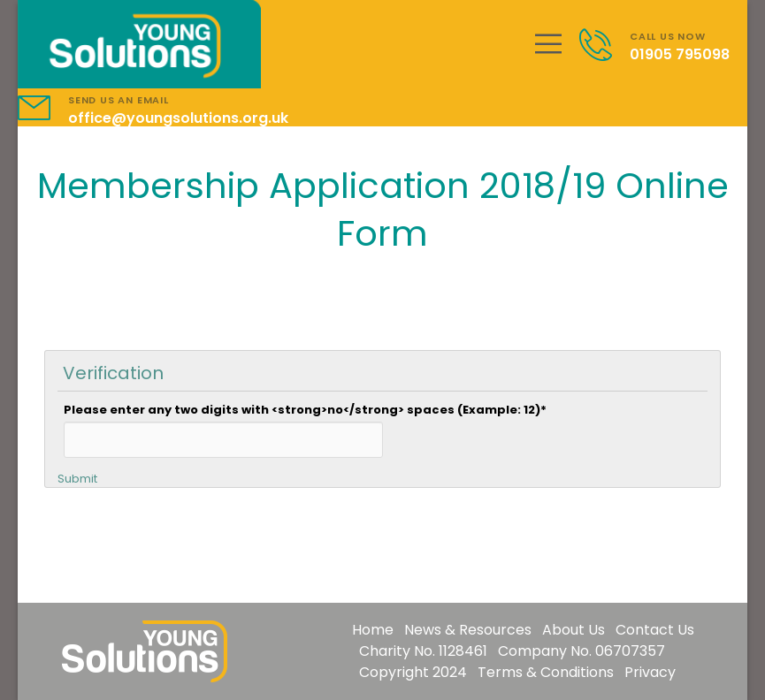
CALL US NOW (668, 36)
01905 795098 (680, 54)
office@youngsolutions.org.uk (178, 118)
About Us (574, 630)
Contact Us (655, 630)
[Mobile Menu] (548, 44)
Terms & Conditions (546, 672)
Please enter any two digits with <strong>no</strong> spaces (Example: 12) (305, 410)
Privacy (650, 672)
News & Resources (468, 630)
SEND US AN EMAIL (119, 100)
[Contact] (604, 45)
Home (373, 630)
